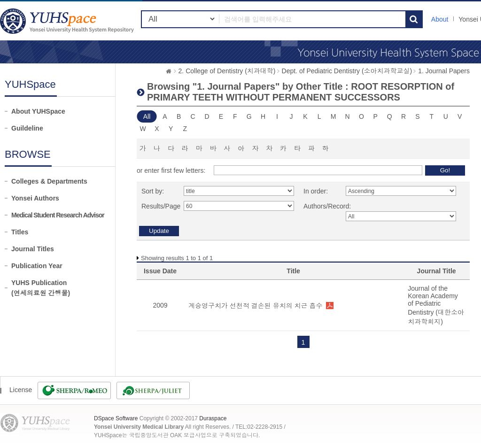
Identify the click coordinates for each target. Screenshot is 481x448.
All (147, 116)
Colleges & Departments (49, 181)
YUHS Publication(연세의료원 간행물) (41, 288)
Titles (20, 232)
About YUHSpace (38, 111)
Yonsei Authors (35, 198)
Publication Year (37, 266)
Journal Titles (33, 249)
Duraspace (213, 418)
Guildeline (27, 128)
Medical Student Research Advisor (58, 215)
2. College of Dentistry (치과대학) (227, 71)
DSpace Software (116, 418)
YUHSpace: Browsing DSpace (68, 21)
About (440, 19)
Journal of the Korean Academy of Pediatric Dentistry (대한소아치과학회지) (436, 305)
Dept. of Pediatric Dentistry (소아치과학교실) (347, 71)
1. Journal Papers (444, 71)
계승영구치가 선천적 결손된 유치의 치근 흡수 (255, 306)
